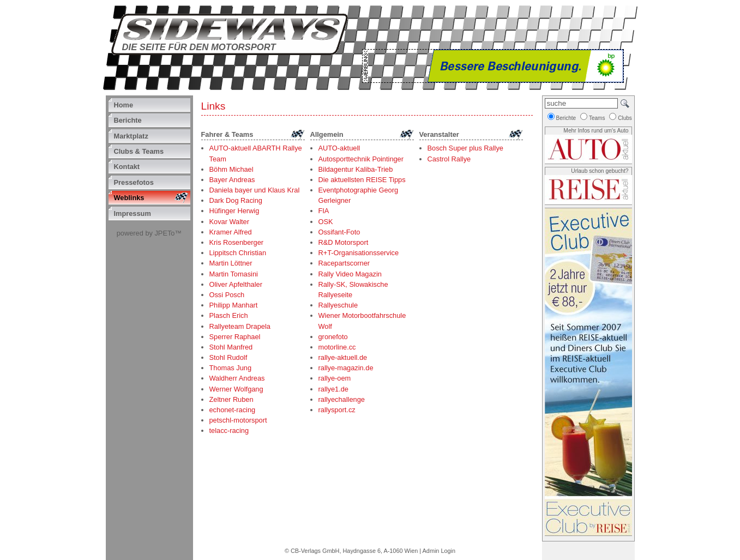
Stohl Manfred (231, 347)
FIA (324, 211)
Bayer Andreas (232, 180)
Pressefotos (134, 182)
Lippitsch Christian (238, 253)
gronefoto (333, 337)
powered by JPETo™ (149, 233)
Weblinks (129, 198)
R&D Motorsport (344, 242)
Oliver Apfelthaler (236, 284)
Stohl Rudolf (228, 357)
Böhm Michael (231, 169)
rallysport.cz (337, 410)
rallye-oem (335, 378)
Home (124, 105)
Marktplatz (131, 136)
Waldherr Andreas (237, 378)
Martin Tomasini (234, 274)
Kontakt (127, 167)
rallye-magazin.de (346, 368)
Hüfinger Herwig (234, 211)
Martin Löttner (231, 263)
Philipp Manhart (234, 305)
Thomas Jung (231, 368)
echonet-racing (233, 410)
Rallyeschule (338, 305)
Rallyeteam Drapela (240, 326)
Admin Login (439, 551)
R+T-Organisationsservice (359, 253)
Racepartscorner (344, 263)
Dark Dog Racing (236, 200)
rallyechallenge (342, 399)
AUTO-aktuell (339, 148)
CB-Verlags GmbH (315, 551)
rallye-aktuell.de (343, 357)
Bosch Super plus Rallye (465, 148)
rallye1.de (334, 389)
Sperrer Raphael (235, 337)
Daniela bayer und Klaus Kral (255, 190)
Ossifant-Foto (339, 232)
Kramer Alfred (231, 232)
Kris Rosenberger (237, 242)
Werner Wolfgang (236, 389)
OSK (326, 222)
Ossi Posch (227, 295)
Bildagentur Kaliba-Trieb (356, 169)
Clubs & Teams (139, 151)
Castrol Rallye (449, 159)
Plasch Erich (229, 315)
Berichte (128, 120)
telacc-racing (229, 430)
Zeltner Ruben (231, 399)
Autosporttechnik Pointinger (361, 159)
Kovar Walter (229, 222)
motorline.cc (337, 347)
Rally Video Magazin (350, 274)
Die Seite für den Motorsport (199, 47)
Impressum (133, 213)
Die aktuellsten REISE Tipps (362, 180)
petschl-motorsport (238, 420)
